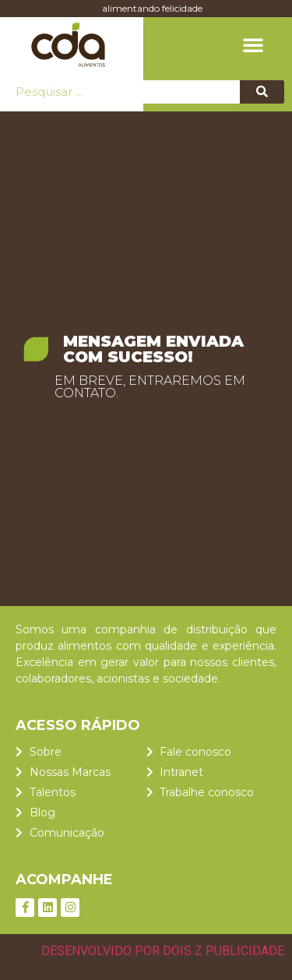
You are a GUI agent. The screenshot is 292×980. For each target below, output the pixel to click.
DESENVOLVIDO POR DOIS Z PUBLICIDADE (163, 951)
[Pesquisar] (262, 92)
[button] (253, 44)
